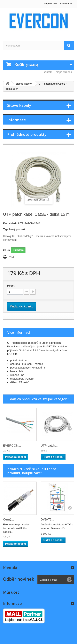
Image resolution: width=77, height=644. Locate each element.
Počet (11, 286)
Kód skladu (10, 223)
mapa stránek (64, 72)
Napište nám (51, 3)
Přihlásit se (66, 3)
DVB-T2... (47, 519)
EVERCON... (12, 445)
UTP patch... (49, 445)
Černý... (9, 519)
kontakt (48, 72)
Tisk (12, 257)
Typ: (6, 229)
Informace (17, 120)
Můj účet (11, 592)
